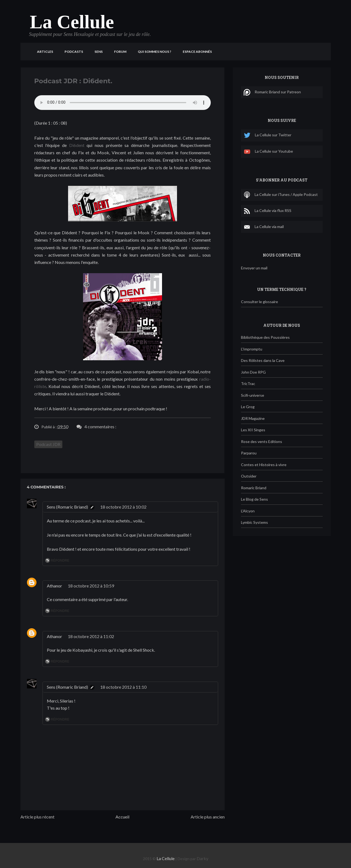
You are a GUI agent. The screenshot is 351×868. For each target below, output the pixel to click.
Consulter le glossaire (260, 302)
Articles (45, 52)
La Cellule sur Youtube (268, 152)
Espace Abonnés (197, 52)
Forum (120, 52)
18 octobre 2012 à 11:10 (123, 687)
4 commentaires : (100, 427)
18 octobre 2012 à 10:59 (91, 586)
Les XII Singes (253, 430)
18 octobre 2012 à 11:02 (91, 636)
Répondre (60, 561)
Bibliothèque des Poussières (265, 337)
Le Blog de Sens (254, 499)
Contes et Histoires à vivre (264, 465)
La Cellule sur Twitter (268, 135)
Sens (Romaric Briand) (67, 507)
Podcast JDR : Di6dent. (73, 81)
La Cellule (72, 22)
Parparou (249, 453)
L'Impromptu (252, 349)
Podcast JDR (48, 444)
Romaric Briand (254, 488)
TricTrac (248, 384)
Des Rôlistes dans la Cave (263, 360)
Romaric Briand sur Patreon (272, 92)
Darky (202, 858)
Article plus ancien (208, 817)
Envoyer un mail (254, 268)
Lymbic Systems (254, 522)
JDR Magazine (253, 418)
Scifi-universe (253, 395)
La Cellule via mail (264, 227)
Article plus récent (37, 817)
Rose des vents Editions (262, 441)
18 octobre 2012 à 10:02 (123, 507)
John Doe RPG (253, 372)
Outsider (249, 476)
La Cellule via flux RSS (268, 211)
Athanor (54, 586)
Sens (99, 52)
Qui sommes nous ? (155, 52)
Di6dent (77, 145)
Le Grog (248, 407)
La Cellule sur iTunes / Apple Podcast (281, 195)
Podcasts (74, 52)
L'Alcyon (248, 511)
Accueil (122, 817)
